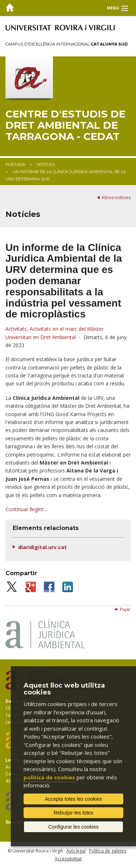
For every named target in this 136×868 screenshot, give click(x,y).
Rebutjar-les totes (74, 813)
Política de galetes (108, 851)
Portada (15, 164)
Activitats (16, 329)
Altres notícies (116, 198)
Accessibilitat (68, 859)
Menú (113, 8)
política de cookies (49, 777)
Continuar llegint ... (27, 509)
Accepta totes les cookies (74, 799)
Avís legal (76, 851)
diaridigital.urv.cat (42, 547)
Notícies (46, 164)
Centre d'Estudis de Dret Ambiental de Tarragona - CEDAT (65, 125)
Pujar (125, 609)
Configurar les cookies (73, 827)
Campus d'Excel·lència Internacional (67, 44)
